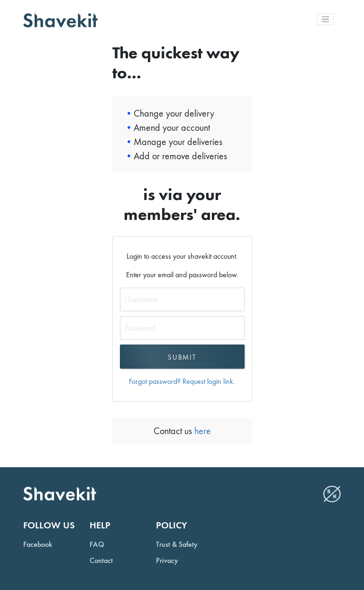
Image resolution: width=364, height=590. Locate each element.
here (201, 431)
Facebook (38, 545)
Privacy (167, 561)
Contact (101, 561)
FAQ (97, 545)
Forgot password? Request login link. (182, 381)
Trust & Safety (177, 545)
